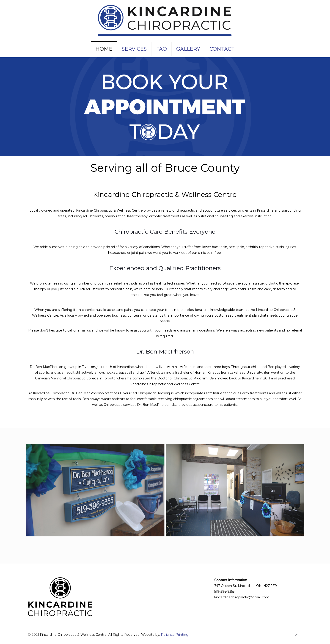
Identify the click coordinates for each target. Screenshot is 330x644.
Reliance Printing (175, 635)
